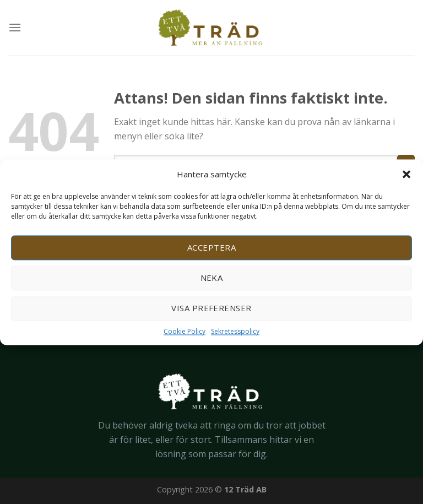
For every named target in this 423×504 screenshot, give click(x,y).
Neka (212, 278)
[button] (406, 174)
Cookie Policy (185, 331)
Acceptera (211, 247)
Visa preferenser (211, 308)
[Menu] (15, 27)
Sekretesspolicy (235, 331)
